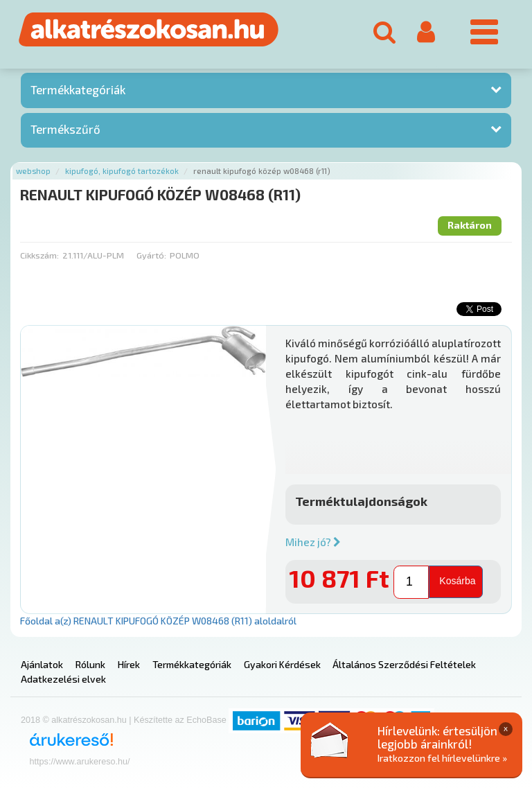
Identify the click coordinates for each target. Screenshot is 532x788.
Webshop (33, 171)
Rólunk (90, 664)
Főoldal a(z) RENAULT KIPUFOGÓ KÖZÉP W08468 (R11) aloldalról (158, 621)
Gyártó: (151, 255)
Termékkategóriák (78, 89)
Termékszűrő (65, 129)
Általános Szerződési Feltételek (404, 664)
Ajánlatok (42, 664)
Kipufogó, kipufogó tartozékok (122, 171)
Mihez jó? (313, 542)
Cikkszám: (39, 255)
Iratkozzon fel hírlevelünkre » (442, 758)
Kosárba (457, 581)
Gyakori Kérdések (282, 664)
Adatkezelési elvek (63, 679)
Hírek (129, 664)
